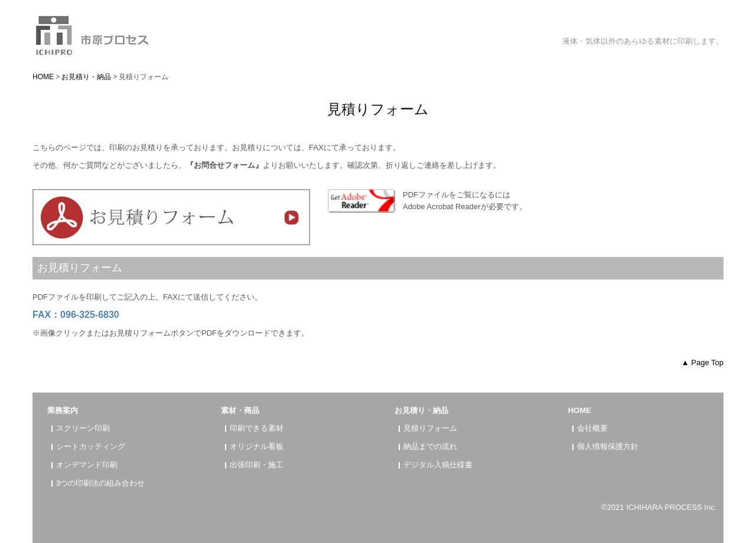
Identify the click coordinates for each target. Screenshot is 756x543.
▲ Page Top (703, 362)
